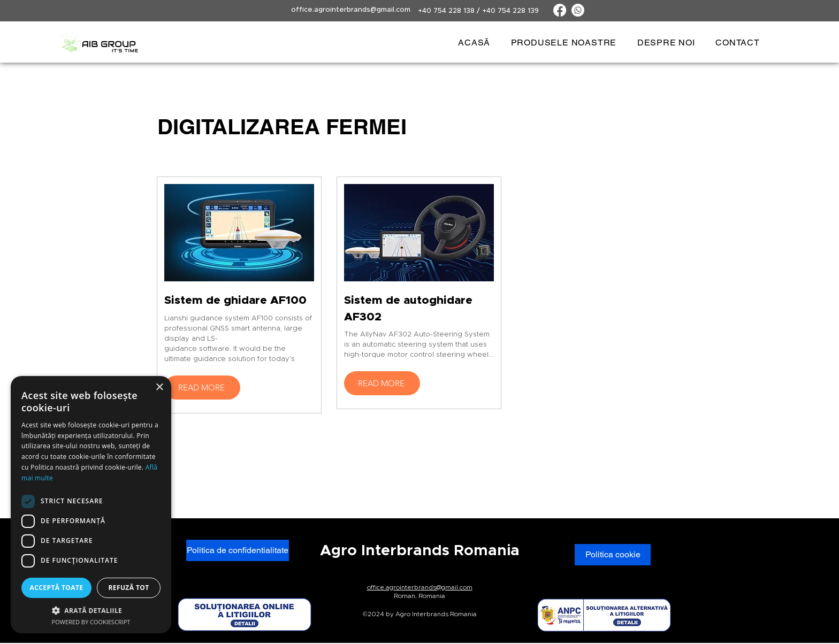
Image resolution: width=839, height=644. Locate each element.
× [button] (159, 388)
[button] (563, 43)
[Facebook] (560, 10)
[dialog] (91, 505)
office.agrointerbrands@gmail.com (351, 10)
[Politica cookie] (613, 555)
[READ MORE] (202, 388)
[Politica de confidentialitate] (238, 550)
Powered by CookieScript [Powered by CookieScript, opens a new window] (91, 622)
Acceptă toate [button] (57, 588)
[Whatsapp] (578, 10)
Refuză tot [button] (128, 588)
